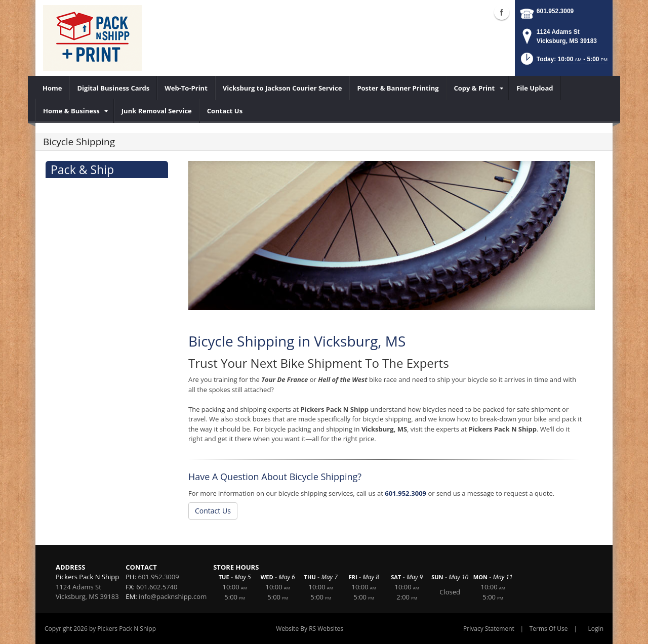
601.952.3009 (555, 11)
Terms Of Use (549, 629)
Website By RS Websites (310, 629)
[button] (563, 62)
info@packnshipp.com (173, 596)
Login (596, 629)
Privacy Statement (489, 629)
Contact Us (213, 511)
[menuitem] (52, 88)
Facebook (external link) (502, 12)
